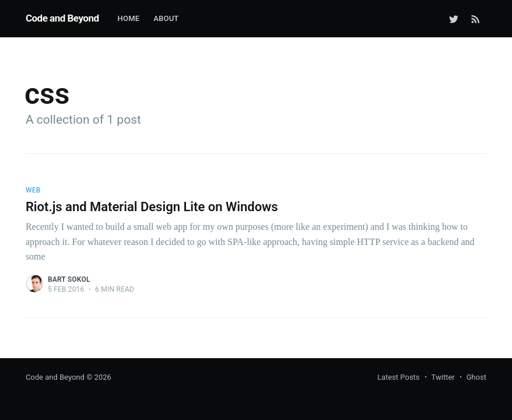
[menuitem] (129, 19)
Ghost (476, 377)
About (166, 18)
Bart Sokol (69, 279)
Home (129, 18)
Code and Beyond (62, 18)
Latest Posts (399, 377)
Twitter (443, 377)
